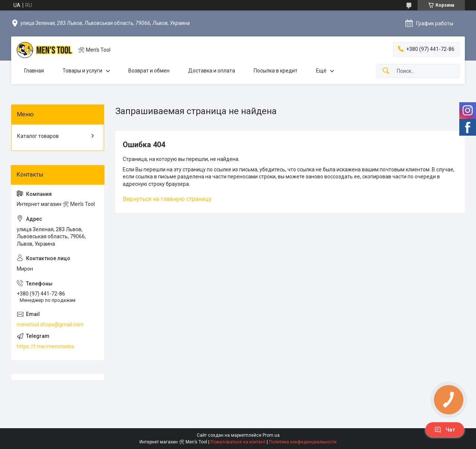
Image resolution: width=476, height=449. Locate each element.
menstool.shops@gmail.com (50, 324)
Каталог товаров (38, 136)
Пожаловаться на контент (238, 442)
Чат (445, 430)
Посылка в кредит (276, 71)
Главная (34, 71)
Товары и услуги (82, 71)
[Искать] (386, 71)
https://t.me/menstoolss (46, 346)
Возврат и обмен (149, 71)
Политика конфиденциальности (303, 442)
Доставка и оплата (212, 71)
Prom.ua (271, 435)
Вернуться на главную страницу (167, 199)
